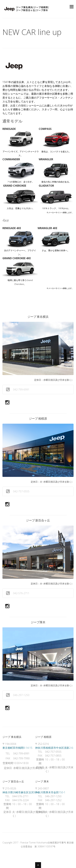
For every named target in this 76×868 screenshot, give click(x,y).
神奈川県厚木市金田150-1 (50, 792)
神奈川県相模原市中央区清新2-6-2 (55, 748)
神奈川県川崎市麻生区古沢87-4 (21, 792)
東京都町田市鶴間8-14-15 (17, 748)
